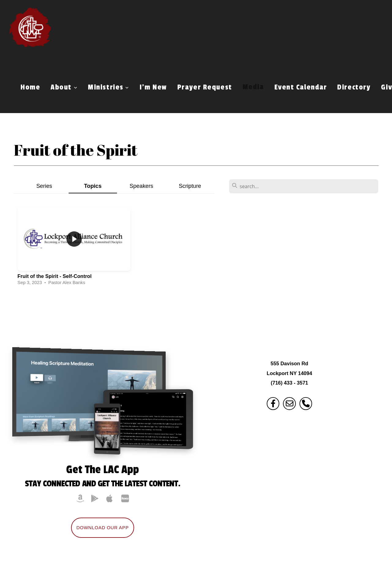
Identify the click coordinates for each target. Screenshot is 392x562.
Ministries (109, 87)
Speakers (141, 186)
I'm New (153, 87)
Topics (93, 186)
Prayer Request (205, 87)
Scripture (190, 186)
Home (30, 87)
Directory (354, 87)
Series (44, 186)
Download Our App (102, 528)
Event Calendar (301, 87)
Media (253, 87)
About (64, 87)
